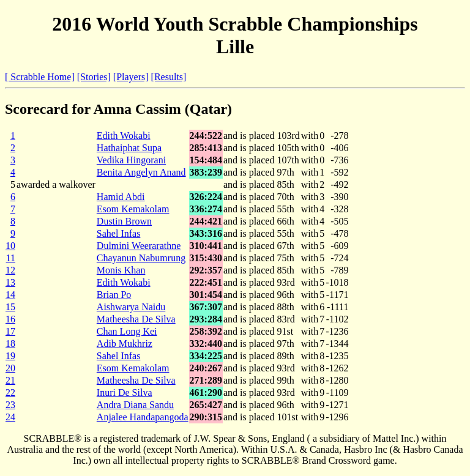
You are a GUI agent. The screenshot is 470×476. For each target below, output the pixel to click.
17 (10, 331)
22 (10, 392)
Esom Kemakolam (133, 209)
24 (10, 417)
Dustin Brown (124, 221)
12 (10, 270)
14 (10, 295)
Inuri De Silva (125, 392)
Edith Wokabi (124, 136)
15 (10, 307)
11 (11, 258)
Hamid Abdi (121, 197)
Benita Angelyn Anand (141, 172)
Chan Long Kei (127, 331)
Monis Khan (121, 270)
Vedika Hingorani (131, 160)
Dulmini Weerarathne (139, 246)
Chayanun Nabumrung (141, 258)
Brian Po (114, 295)
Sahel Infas (119, 233)
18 (10, 344)
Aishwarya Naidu (131, 307)
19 (10, 356)
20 (10, 368)
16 (10, 319)
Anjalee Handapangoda (143, 417)
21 (10, 380)
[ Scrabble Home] (40, 77)
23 (10, 405)
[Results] (169, 77)
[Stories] (94, 77)
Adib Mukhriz (125, 344)
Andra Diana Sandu (135, 405)
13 (10, 282)
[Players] (131, 77)
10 (10, 246)
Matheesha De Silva (136, 319)
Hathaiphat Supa (129, 148)
